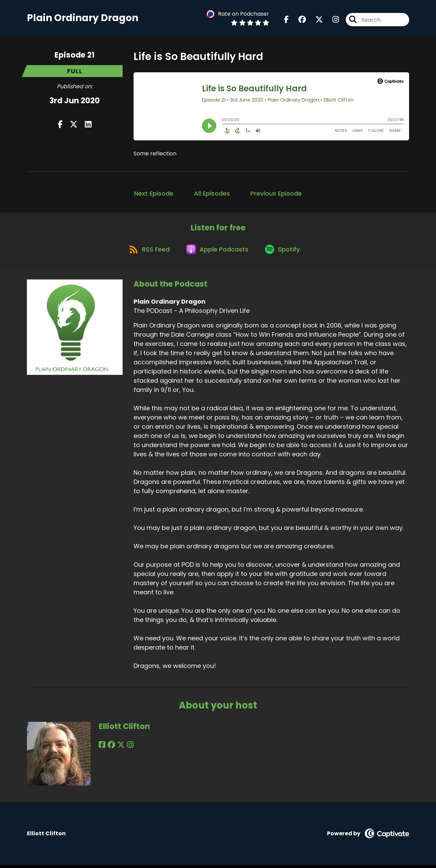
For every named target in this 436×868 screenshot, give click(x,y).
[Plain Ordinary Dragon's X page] (315, 20)
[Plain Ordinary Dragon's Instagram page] (332, 20)
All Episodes (212, 194)
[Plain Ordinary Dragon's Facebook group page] (298, 20)
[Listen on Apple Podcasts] (218, 252)
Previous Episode (276, 194)
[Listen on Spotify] (284, 252)
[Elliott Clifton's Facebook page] (102, 748)
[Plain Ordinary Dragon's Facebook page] (286, 20)
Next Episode (154, 194)
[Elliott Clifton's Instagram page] (128, 748)
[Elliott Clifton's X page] (119, 748)
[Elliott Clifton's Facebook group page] (110, 748)
